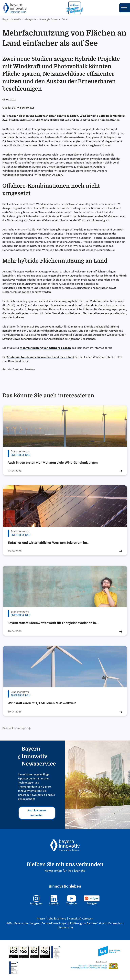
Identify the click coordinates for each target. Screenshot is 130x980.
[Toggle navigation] (125, 8)
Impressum (66, 928)
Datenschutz (116, 923)
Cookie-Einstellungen (54, 923)
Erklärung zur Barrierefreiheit (88, 923)
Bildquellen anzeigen (15, 728)
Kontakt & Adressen (81, 919)
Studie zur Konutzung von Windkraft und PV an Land (41, 357)
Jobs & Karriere (57, 919)
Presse (41, 919)
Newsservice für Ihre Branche (65, 871)
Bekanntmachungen (27, 923)
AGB (9, 923)
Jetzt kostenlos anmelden (37, 813)
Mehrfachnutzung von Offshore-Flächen (45, 348)
